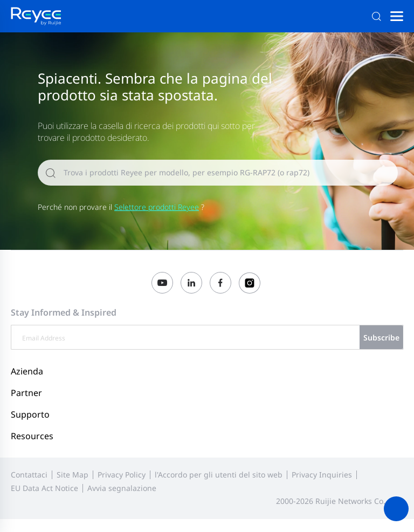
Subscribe (381, 337)
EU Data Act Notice (44, 488)
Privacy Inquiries (322, 475)
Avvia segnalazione (122, 488)
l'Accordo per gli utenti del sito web (219, 475)
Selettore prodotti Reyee (157, 207)
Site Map (73, 475)
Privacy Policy (122, 475)
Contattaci (29, 475)
